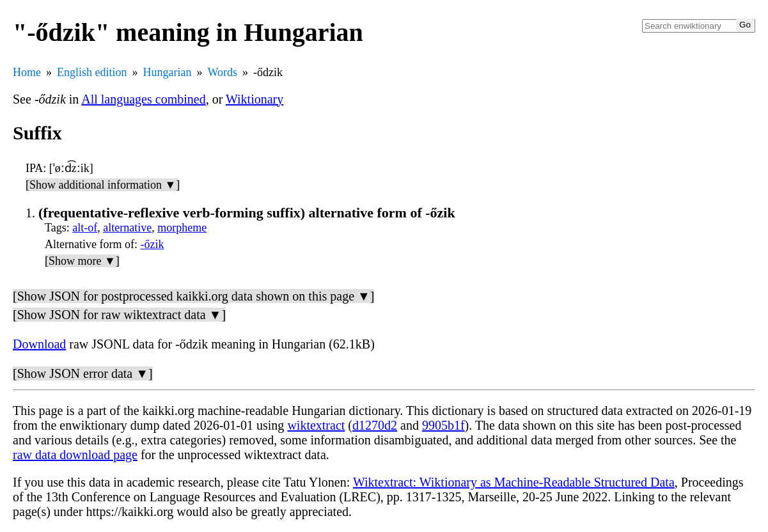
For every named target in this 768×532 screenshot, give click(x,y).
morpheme (182, 228)
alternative (127, 228)
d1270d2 (375, 425)
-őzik (152, 244)
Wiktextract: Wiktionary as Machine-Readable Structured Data (514, 482)
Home (27, 72)
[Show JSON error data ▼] (83, 373)
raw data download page (75, 455)
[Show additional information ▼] (103, 185)
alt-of (85, 228)
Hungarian (168, 72)
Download (39, 344)
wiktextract (316, 425)
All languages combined (143, 99)
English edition (92, 72)
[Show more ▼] (82, 261)
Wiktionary (255, 99)
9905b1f (443, 425)
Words (222, 72)
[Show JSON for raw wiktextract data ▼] (119, 315)
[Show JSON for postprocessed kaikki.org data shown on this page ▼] (193, 296)
